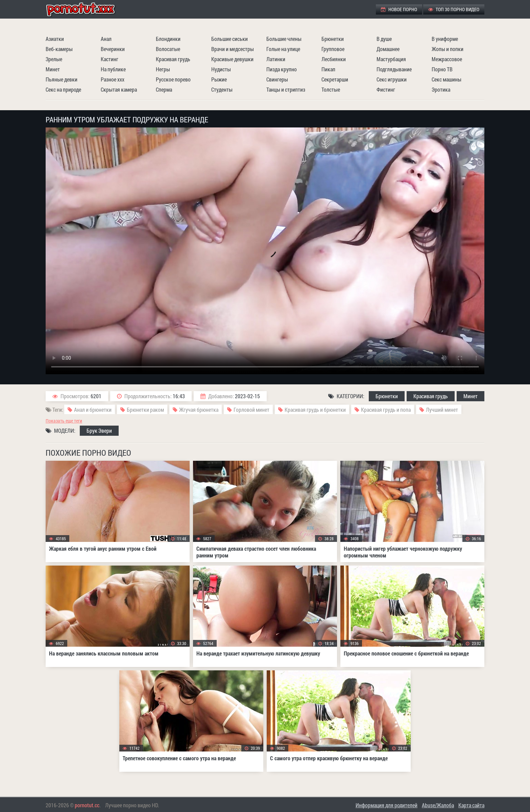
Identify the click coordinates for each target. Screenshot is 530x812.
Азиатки (55, 39)
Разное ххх (113, 79)
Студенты (222, 89)
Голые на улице (283, 49)
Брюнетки (333, 39)
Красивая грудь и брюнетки (315, 410)
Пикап (328, 69)
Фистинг (386, 89)
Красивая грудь (173, 59)
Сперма (164, 89)
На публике (113, 69)
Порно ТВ (442, 69)
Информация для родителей (387, 805)
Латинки (276, 59)
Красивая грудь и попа (386, 410)
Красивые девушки (232, 59)
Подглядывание (394, 69)
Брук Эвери (99, 431)
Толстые (331, 89)
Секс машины (447, 79)
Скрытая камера (119, 89)
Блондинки (168, 39)
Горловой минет (251, 410)
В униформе (445, 39)
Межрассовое (447, 59)
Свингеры (277, 79)
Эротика (441, 89)
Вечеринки (113, 49)
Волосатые (168, 49)
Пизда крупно (282, 69)
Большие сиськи (230, 39)
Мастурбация (391, 59)
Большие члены (284, 39)
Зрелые (54, 59)
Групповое (333, 49)
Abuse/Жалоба (438, 805)
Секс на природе (63, 89)
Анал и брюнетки (93, 410)
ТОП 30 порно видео (454, 9)
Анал (106, 39)
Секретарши (335, 79)
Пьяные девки (62, 79)
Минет (53, 69)
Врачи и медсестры (233, 49)
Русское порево (173, 79)
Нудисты (221, 69)
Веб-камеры (59, 49)
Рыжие (219, 79)
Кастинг (110, 59)
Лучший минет (442, 410)
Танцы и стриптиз (286, 89)
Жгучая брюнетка (199, 410)
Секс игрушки (392, 79)
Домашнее (388, 49)
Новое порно (399, 9)
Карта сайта (471, 805)
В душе (384, 39)
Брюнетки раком (145, 410)
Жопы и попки (448, 49)
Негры (163, 69)
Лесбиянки (334, 59)
